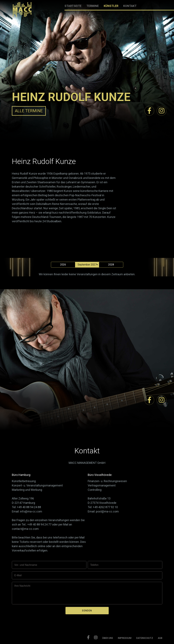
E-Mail (18, 575)
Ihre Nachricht (22, 586)
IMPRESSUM (125, 638)
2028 (111, 265)
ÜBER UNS (108, 638)
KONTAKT (130, 6)
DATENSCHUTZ (145, 638)
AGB (160, 638)
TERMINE (93, 6)
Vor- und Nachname (26, 565)
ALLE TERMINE (29, 111)
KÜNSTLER (111, 6)
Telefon (94, 565)
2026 (63, 265)
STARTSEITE (73, 6)
